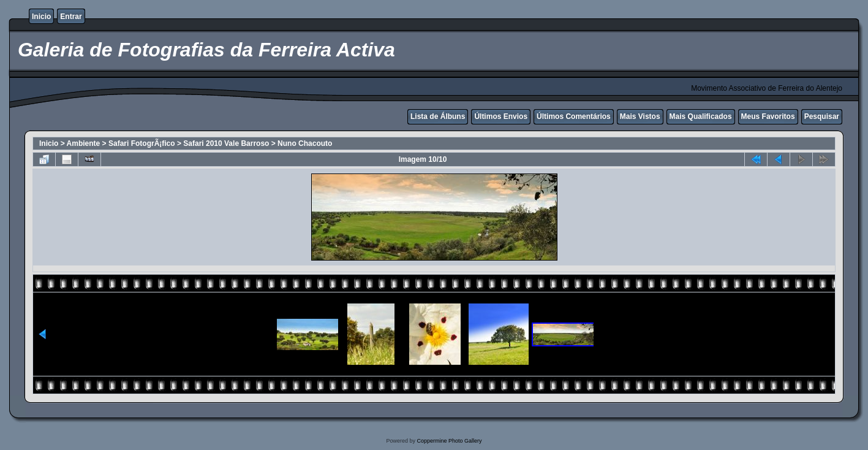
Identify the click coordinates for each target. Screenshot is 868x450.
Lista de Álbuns (438, 116)
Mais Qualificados (701, 116)
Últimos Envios (501, 116)
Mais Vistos (640, 116)
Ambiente (84, 143)
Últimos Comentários (574, 116)
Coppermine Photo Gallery (449, 441)
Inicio (41, 17)
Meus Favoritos (768, 116)
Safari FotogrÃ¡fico (142, 143)
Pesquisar (822, 116)
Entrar (71, 17)
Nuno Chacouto (305, 143)
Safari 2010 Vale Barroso (226, 143)
